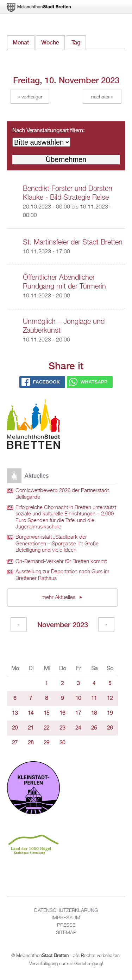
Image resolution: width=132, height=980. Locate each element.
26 (110, 728)
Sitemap (66, 933)
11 (94, 698)
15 (46, 713)
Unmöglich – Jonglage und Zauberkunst (64, 326)
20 (15, 728)
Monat (21, 43)
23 (62, 728)
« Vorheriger (30, 97)
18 (94, 713)
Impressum (66, 918)
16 (62, 713)
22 (46, 728)
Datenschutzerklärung (66, 911)
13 (15, 713)
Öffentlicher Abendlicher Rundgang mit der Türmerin (64, 282)
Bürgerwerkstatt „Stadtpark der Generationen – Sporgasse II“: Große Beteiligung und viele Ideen (57, 544)
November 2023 (63, 625)
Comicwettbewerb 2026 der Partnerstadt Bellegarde (62, 494)
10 (78, 698)
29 (46, 743)
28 (31, 743)
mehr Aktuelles (59, 598)
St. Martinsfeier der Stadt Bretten (73, 242)
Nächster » (102, 97)
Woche (50, 43)
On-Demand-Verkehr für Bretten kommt (61, 562)
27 (15, 743)
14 (31, 713)
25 (94, 728)
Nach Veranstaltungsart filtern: (48, 131)
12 (110, 698)
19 (110, 713)
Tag (79, 41)
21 (31, 728)
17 (78, 713)
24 (78, 728)
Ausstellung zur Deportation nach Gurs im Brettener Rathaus (62, 575)
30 (62, 743)
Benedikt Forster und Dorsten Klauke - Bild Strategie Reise (68, 193)
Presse (66, 925)
